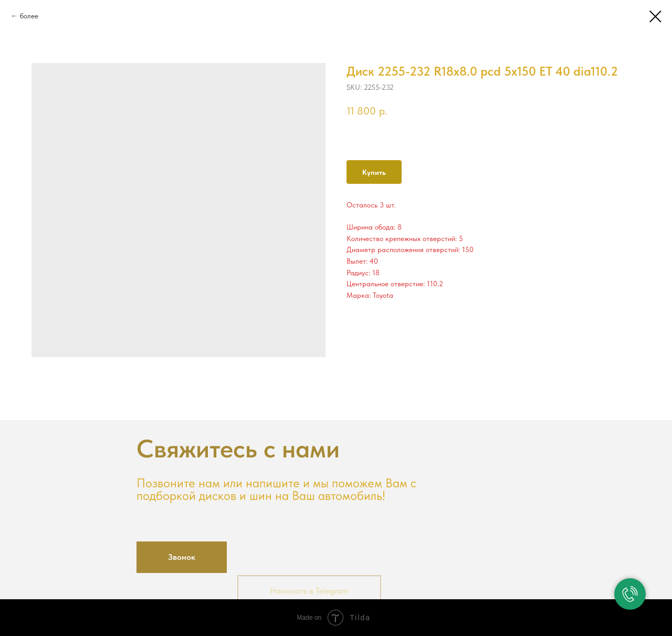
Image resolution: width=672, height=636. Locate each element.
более (29, 16)
